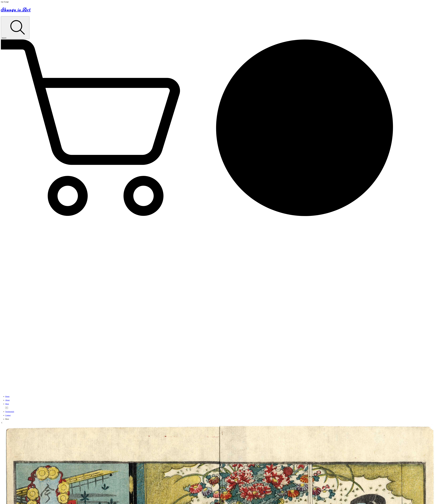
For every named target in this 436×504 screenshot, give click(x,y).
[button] (218, 216)
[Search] (15, 28)
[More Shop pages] (7, 408)
